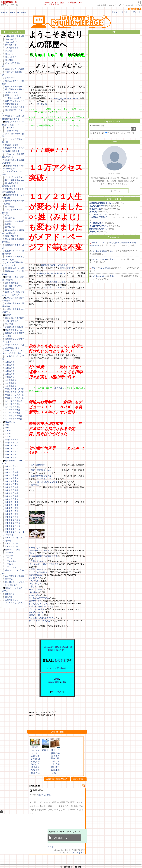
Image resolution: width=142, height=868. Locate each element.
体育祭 (8, 224)
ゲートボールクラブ (14, 177)
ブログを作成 (127, 5)
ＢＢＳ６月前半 (12, 493)
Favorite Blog (114, 199)
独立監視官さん (36, 575)
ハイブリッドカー (45, 479)
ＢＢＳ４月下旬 (12, 484)
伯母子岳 (58, 388)
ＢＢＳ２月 (10, 469)
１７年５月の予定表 (14, 401)
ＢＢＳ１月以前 (12, 466)
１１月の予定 (11, 383)
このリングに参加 (56, 668)
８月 (7, 425)
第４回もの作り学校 (14, 286)
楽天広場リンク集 (58, 282)
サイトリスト (57, 692)
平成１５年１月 (12, 440)
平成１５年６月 (12, 455)
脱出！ (113, 251)
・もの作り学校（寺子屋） (41, 476)
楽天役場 (9, 556)
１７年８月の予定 (13, 410)
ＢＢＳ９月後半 (12, 517)
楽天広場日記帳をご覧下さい (54, 265)
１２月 (8, 437)
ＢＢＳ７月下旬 (12, 505)
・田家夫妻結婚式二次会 (40, 470)
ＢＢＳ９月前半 (12, 514)
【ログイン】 (135, 12)
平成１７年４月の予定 (15, 398)
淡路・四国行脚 (12, 236)
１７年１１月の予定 (14, 419)
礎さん (32, 553)
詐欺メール (10, 78)
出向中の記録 (11, 39)
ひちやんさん (35, 581)
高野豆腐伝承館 (12, 104)
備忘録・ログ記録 (13, 550)
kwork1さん (34, 578)
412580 (133, 9)
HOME (4, 12)
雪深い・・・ (115, 276)
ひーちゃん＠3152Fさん (40, 550)
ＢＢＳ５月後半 (12, 490)
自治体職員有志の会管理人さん (43, 556)
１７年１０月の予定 (14, 416)
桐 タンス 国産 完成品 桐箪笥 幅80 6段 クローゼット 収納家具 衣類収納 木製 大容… (55, 761)
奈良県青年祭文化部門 (15, 221)
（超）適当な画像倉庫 (15, 36)
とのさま (60, 660)
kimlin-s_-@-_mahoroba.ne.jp (51, 273)
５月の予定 (10, 368)
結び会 (45, 750)
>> (106, 5)
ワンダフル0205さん (38, 572)
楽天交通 (9, 579)
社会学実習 (10, 289)
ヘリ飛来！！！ (12, 48)
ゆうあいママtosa (99, 243)
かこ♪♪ (95, 268)
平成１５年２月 (12, 443)
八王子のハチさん (37, 569)
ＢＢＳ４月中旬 (12, 481)
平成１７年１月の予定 (15, 389)
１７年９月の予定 (13, 413)
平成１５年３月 (12, 446)
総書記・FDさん (36, 615)
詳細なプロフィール (14, 330)
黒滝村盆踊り (11, 218)
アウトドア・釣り (12, 5)
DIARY (12, 12)
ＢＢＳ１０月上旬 (13, 520)
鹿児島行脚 (10, 227)
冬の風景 (9, 51)
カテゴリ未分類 (44, 795)
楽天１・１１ (11, 567)
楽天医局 (9, 553)
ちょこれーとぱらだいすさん (42, 618)
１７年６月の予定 (13, 404)
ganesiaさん (34, 595)
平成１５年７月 (12, 458)
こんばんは (105, 268)
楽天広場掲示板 (67, 268)
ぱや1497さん (35, 601)
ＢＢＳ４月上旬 (12, 478)
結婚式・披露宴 (12, 145)
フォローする (114, 191)
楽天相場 (9, 564)
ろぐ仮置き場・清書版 (15, 576)
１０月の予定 (11, 380)
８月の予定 (10, 374)
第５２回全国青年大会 (15, 180)
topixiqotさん (35, 548)
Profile (114, 142)
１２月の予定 (11, 386)
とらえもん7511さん (38, 604)
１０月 (8, 431)
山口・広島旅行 (12, 321)
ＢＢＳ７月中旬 (12, 502)
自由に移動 (54, 682)
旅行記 (8, 315)
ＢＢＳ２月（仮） (13, 544)
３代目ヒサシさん (37, 561)
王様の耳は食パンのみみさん (42, 606)
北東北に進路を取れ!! (14, 327)
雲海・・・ (115, 259)
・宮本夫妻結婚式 (37, 465)
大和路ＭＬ (10, 128)
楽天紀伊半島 (11, 561)
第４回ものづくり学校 (47, 482)
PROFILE (21, 12)
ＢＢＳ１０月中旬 (13, 523)
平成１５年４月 (12, 449)
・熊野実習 (34, 485)
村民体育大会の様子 (14, 87)
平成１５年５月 (12, 452)
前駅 (57, 679)
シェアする (48, 847)
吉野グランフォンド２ (15, 101)
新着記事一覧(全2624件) (57, 779)
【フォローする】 (119, 12)
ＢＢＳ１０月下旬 (13, 526)
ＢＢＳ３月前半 (12, 472)
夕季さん (33, 587)
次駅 (63, 682)
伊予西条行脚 (11, 45)
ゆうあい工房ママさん (39, 598)
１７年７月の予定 (13, 407)
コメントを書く (77, 853)
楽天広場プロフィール (53, 288)
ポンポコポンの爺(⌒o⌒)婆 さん (44, 564)
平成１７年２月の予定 (15, 392)
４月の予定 (10, 365)
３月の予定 (10, 362)
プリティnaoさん (37, 609)
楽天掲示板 (42, 104)
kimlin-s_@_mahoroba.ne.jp (65, 98)
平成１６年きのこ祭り (15, 107)
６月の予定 (10, 371)
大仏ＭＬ (9, 597)
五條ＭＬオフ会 (12, 600)
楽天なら (9, 558)
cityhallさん (34, 592)
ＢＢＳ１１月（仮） (14, 529)
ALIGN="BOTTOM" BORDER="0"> (57, 648)
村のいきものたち (13, 57)
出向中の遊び (11, 42)
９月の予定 (10, 377)
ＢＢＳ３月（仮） (13, 547)
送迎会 (8, 215)
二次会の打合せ (12, 131)
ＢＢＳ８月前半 (12, 508)
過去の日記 (10, 422)
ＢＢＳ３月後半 (12, 475)
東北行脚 (9, 324)
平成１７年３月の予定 (15, 395)
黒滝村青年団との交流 (15, 268)
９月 (7, 428)
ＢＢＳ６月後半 (12, 496)
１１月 (8, 434)
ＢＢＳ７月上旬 (12, 499)
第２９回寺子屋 (12, 283)
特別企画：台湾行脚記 (15, 318)
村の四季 (9, 60)
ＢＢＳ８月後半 (12, 511)
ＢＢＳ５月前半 (12, 487)
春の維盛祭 (10, 207)
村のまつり (10, 54)
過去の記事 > (79, 779)
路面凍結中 (38, 790)
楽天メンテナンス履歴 (15, 69)
